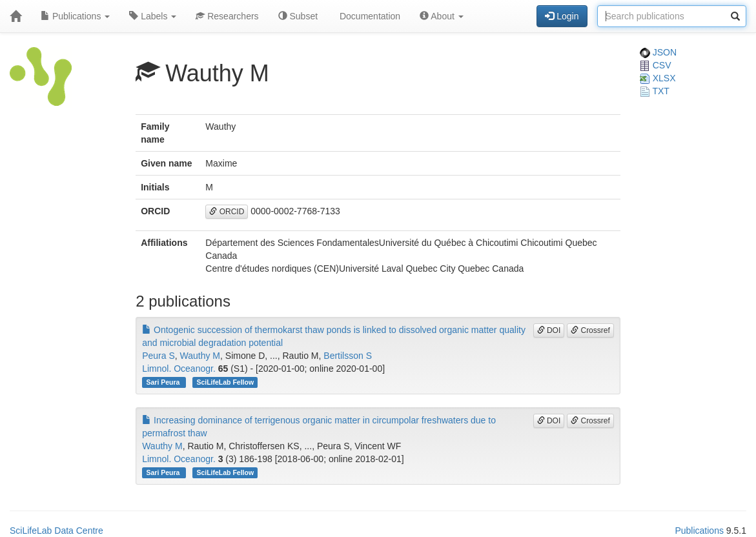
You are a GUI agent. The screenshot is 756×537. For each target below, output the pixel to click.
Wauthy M (200, 356)
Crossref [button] (590, 330)
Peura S (158, 356)
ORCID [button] (227, 212)
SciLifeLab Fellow (225, 382)
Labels (153, 16)
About (442, 16)
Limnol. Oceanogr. (179, 369)
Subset (298, 16)
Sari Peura (164, 382)
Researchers (227, 16)
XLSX (658, 78)
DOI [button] (549, 330)
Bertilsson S (348, 356)
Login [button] (562, 16)
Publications (75, 16)
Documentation (369, 16)
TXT (655, 91)
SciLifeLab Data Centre (56, 531)
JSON (658, 52)
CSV (656, 65)
